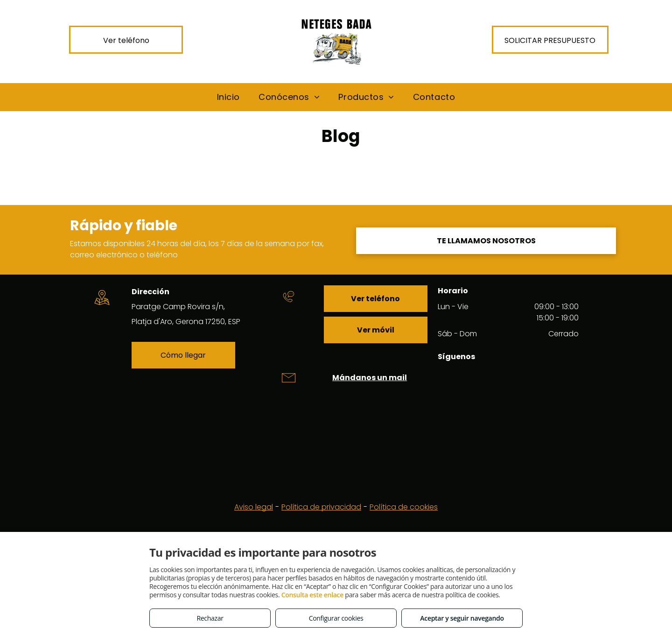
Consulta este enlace (312, 595)
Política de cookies (404, 507)
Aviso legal (254, 507)
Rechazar (210, 618)
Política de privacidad (321, 507)
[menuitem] (228, 97)
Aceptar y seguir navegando (462, 618)
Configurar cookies (336, 618)
